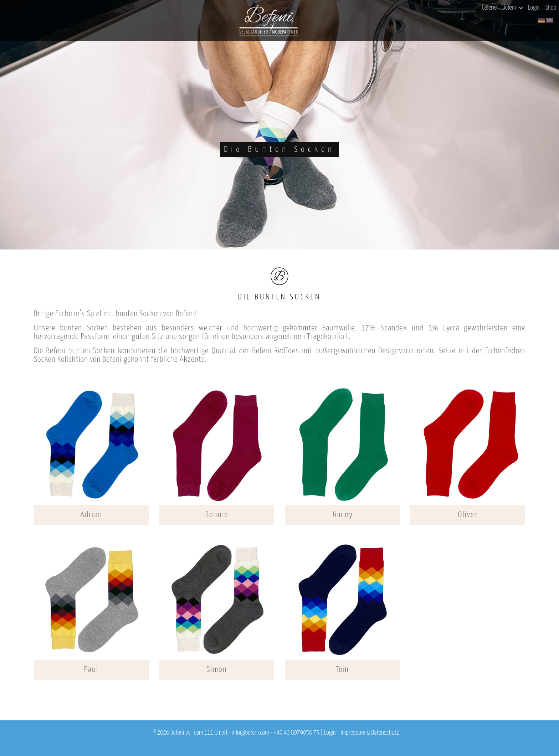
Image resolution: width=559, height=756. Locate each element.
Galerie (489, 8)
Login (534, 8)
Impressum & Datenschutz (370, 733)
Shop (551, 8)
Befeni (512, 8)
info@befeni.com (250, 733)
